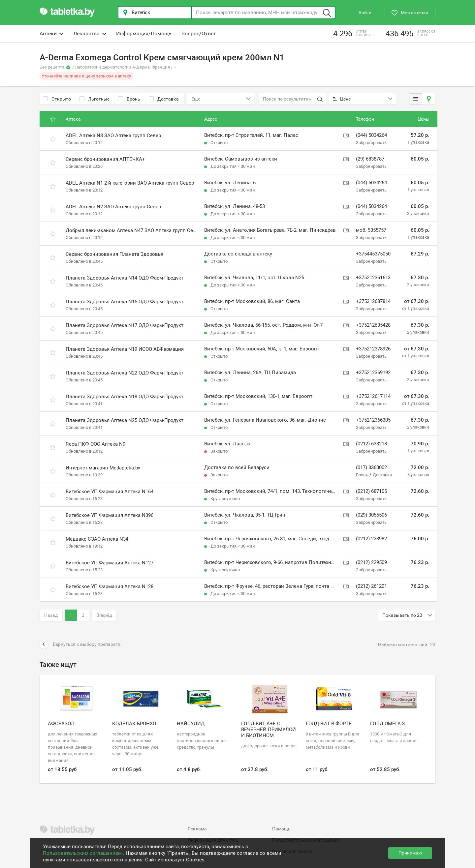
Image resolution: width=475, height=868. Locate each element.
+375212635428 (373, 325)
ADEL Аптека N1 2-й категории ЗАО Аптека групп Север (130, 183)
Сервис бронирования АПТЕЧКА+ (105, 159)
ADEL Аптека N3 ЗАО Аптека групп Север (113, 135)
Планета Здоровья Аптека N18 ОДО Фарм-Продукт (125, 397)
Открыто (57, 99)
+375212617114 (373, 396)
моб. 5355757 (371, 230)
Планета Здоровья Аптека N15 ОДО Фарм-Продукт (125, 302)
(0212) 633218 (371, 444)
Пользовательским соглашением (83, 853)
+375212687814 (373, 301)
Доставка (164, 99)
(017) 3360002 (371, 467)
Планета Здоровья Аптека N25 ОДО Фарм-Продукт (125, 420)
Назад (51, 615)
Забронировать (371, 143)
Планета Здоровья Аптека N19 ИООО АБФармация (125, 349)
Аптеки (51, 33)
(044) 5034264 (371, 135)
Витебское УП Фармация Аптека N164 (110, 492)
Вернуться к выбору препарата (80, 644)
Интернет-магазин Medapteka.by (103, 468)
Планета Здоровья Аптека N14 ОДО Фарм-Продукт (125, 278)
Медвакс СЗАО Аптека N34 (97, 539)
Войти (365, 13)
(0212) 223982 (371, 539)
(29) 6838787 (370, 159)
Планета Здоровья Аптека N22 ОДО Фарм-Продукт (125, 373)
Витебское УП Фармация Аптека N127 (110, 563)
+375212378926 (373, 349)
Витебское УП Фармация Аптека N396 (110, 515)
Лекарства (90, 33)
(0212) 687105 (371, 491)
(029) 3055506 (371, 515)
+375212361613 (373, 278)
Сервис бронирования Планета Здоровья (114, 254)
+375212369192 (373, 373)
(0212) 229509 (371, 562)
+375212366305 (373, 420)
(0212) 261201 (371, 586)
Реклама (197, 829)
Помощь (281, 829)
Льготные (95, 99)
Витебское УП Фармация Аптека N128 (110, 586)
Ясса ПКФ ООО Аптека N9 (95, 444)
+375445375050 (373, 254)
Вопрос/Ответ (199, 33)
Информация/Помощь (144, 33)
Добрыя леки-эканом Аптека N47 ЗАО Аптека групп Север (133, 230)
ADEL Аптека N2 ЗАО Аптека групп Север (113, 207)
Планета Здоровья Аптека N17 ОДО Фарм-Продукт (125, 325)
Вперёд (104, 615)
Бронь (129, 99)
